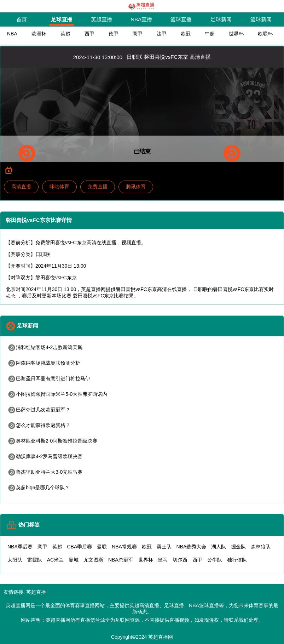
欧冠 (186, 34)
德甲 (114, 34)
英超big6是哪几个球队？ (39, 488)
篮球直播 (181, 19)
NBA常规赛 (124, 547)
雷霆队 (35, 560)
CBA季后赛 (79, 547)
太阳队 (15, 560)
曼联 (102, 547)
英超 (65, 34)
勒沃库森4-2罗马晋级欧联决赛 (45, 456)
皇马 (163, 560)
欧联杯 (265, 34)
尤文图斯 (93, 560)
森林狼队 (261, 547)
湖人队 (219, 547)
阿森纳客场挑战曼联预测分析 (44, 363)
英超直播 (102, 19)
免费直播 (98, 187)
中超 (210, 34)
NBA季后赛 (20, 547)
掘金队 (238, 547)
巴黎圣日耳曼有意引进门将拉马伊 (49, 378)
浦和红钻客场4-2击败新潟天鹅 (45, 347)
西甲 (89, 34)
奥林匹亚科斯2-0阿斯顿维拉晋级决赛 (52, 441)
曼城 (74, 560)
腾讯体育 (136, 187)
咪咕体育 (59, 187)
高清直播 (21, 187)
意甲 (138, 34)
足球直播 (62, 19)
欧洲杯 (39, 34)
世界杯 (236, 34)
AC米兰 (55, 560)
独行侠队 (237, 560)
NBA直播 (141, 19)
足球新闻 (221, 19)
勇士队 (164, 547)
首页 (22, 19)
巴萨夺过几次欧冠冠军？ (39, 410)
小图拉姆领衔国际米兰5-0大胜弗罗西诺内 (57, 394)
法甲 (162, 34)
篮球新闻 (261, 19)
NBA (12, 34)
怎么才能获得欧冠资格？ (39, 425)
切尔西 (180, 560)
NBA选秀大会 (192, 547)
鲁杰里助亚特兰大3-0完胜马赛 (45, 472)
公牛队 (215, 560)
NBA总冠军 (121, 560)
